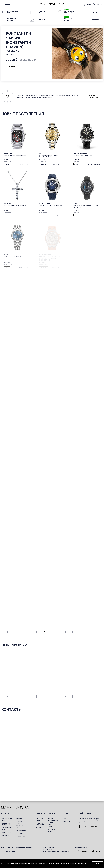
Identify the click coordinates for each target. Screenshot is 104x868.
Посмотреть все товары (52, 632)
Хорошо (97, 863)
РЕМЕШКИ (5, 835)
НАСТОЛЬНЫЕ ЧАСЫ (6, 829)
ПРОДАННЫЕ (21, 836)
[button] (6, 76)
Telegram (96, 851)
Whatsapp (82, 851)
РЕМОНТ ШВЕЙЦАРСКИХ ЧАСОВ (54, 820)
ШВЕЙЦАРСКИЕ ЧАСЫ (7, 819)
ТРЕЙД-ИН (40, 828)
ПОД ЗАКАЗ (20, 833)
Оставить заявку (91, 826)
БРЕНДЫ (19, 818)
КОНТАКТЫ (67, 821)
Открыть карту (8, 852)
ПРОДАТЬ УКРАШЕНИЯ (40, 824)
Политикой (82, 863)
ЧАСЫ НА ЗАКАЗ (51, 826)
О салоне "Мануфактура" (94, 96)
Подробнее (12, 66)
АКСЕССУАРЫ (6, 832)
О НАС (65, 818)
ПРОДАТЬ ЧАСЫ (39, 819)
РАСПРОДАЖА (21, 831)
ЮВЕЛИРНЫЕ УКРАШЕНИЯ (6, 824)
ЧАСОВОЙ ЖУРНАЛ (52, 830)
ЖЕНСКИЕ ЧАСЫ (19, 827)
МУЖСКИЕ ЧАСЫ (20, 822)
